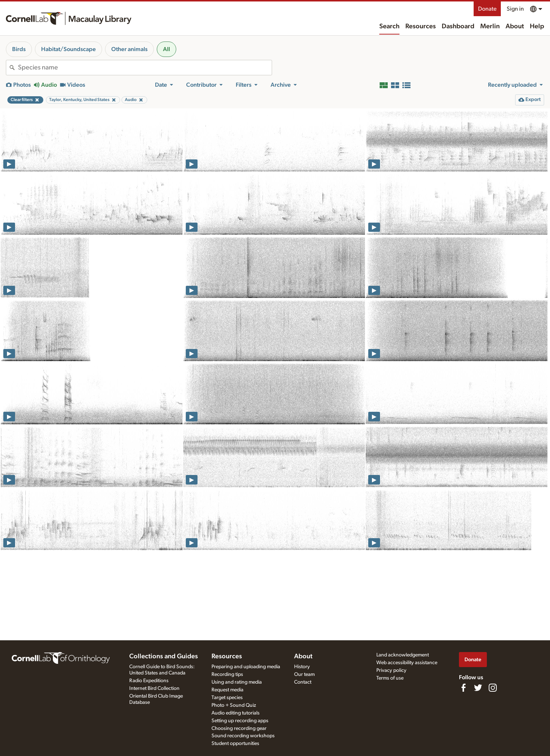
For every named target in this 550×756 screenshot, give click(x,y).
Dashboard (458, 26)
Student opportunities (235, 744)
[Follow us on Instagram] (493, 688)
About (515, 26)
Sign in (515, 9)
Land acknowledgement (403, 655)
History (302, 667)
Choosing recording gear (239, 728)
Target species (227, 698)
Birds (19, 49)
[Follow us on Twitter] (478, 688)
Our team (304, 674)
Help (537, 26)
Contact (303, 682)
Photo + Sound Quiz (234, 705)
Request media (227, 690)
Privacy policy (391, 670)
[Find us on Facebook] (463, 688)
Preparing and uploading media (246, 667)
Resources (421, 26)
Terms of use (390, 678)
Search (389, 26)
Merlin (490, 26)
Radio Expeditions (149, 681)
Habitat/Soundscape (68, 49)
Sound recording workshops (243, 736)
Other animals (129, 49)
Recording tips (227, 674)
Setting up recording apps (240, 721)
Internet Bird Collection (154, 688)
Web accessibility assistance (407, 663)
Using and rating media (237, 682)
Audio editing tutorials (236, 713)
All (167, 49)
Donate (487, 9)
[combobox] (145, 68)
